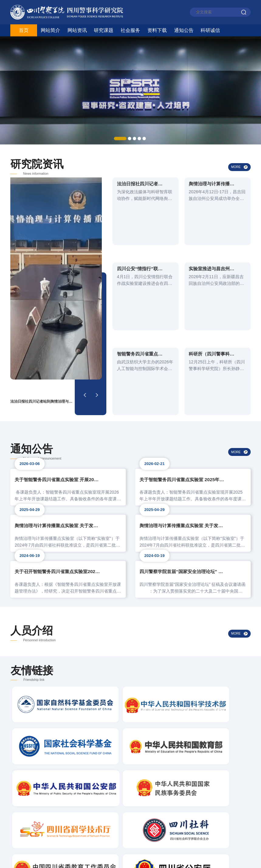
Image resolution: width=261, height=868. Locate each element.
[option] (130, 84)
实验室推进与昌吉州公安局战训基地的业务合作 (212, 227)
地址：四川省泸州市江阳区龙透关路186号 (66, 831)
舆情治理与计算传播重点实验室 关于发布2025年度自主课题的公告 (57, 410)
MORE (236, 177)
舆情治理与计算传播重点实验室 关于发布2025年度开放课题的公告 (182, 410)
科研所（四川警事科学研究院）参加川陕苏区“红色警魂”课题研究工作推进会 (212, 260)
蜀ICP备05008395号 (200, 857)
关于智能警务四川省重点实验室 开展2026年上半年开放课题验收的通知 (57, 355)
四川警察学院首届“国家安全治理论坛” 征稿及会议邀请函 (182, 465)
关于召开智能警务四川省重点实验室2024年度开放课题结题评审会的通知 (57, 465)
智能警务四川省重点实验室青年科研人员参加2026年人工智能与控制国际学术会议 (140, 260)
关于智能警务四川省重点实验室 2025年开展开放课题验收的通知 (182, 355)
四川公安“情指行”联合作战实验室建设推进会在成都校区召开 (140, 227)
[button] (85, 272)
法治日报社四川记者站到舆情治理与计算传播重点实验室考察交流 (140, 195)
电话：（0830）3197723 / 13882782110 (68, 803)
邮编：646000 (36, 817)
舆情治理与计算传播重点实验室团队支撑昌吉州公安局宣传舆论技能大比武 (212, 195)
